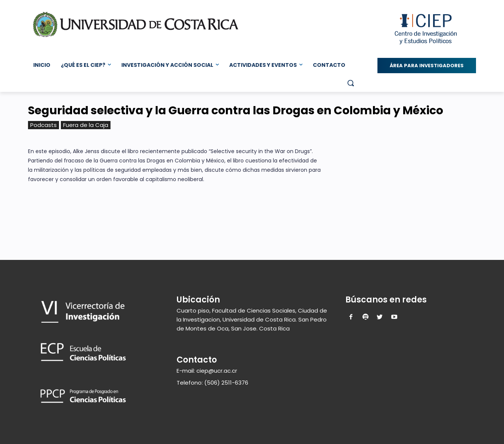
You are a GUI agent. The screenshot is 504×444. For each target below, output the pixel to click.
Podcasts (43, 125)
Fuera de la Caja (86, 125)
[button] (351, 83)
